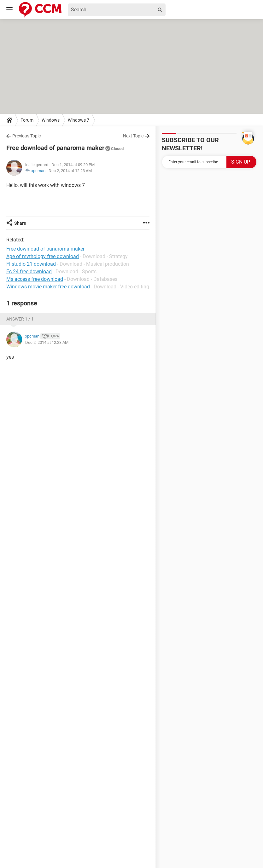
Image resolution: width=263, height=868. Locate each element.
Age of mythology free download (43, 256)
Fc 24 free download (29, 272)
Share (20, 223)
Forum (27, 120)
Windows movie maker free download (48, 287)
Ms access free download (35, 279)
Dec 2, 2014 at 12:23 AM (70, 171)
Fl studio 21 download (31, 264)
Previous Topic (26, 136)
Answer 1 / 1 (20, 319)
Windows (51, 120)
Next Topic (133, 136)
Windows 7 (79, 120)
